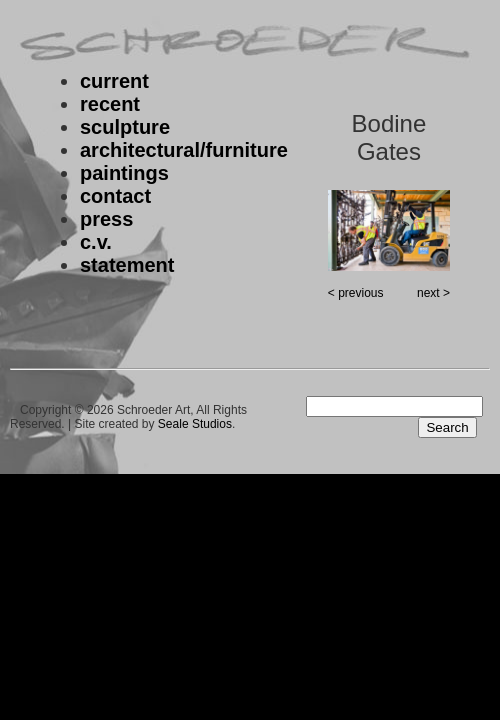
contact (115, 196)
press (106, 219)
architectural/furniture (184, 150)
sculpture (125, 127)
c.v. (96, 242)
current (114, 81)
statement (127, 265)
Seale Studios (195, 424)
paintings (124, 173)
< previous (356, 293)
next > (433, 293)
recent (110, 104)
